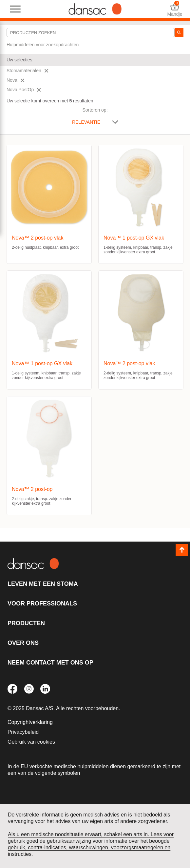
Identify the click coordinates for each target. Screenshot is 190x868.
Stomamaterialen (28, 71)
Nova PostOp (24, 90)
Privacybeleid (23, 732)
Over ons (23, 643)
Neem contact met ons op (50, 663)
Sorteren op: (95, 110)
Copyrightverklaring (30, 722)
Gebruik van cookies (31, 742)
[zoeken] (179, 32)
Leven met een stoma (43, 584)
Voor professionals (42, 603)
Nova (16, 80)
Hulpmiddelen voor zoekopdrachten (43, 45)
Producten (26, 623)
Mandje (175, 9)
